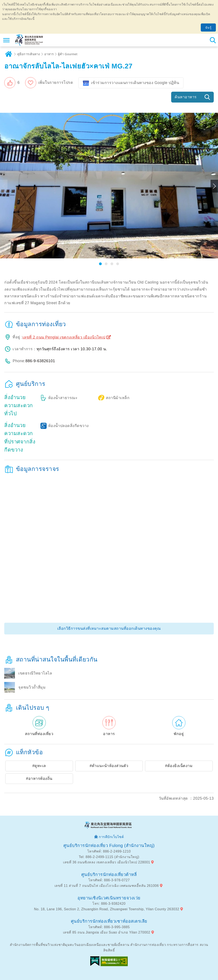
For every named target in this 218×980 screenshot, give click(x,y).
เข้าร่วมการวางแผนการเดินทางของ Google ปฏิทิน (135, 83)
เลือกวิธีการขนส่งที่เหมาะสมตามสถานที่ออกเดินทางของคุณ (109, 628)
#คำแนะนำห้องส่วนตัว (109, 766)
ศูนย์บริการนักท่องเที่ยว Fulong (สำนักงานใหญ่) (109, 845)
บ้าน (9, 54)
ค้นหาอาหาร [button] (186, 97)
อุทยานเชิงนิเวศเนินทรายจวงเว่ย (109, 898)
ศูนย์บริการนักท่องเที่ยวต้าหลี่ (109, 874)
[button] (12, 83)
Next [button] (214, 186)
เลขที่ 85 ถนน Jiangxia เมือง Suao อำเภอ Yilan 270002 (107, 932)
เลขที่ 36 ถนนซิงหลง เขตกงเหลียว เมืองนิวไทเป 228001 (107, 862)
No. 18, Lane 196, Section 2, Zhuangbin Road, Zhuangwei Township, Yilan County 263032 (107, 909)
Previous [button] (4, 186)
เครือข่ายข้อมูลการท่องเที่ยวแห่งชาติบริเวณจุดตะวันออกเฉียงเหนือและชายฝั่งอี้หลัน (29, 40)
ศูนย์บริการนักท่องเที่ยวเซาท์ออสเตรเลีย (109, 921)
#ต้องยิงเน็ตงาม (179, 766)
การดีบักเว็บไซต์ (111, 837)
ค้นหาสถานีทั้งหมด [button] (213, 40)
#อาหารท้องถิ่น (39, 779)
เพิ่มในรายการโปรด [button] (56, 83)
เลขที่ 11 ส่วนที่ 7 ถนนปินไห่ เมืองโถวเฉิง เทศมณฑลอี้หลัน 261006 (107, 886)
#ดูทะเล (39, 766)
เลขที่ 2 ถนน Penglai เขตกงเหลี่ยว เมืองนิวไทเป (64, 337)
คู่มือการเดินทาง (29, 54)
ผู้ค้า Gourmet (68, 54)
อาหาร (49, 54)
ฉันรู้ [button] (208, 28)
